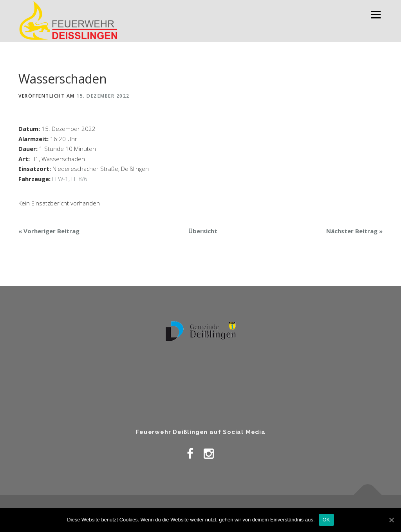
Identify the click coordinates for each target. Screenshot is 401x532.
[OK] (391, 520)
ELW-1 (60, 179)
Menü (376, 15)
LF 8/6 (79, 179)
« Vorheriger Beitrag (49, 231)
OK (326, 520)
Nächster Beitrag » (354, 231)
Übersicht (203, 231)
